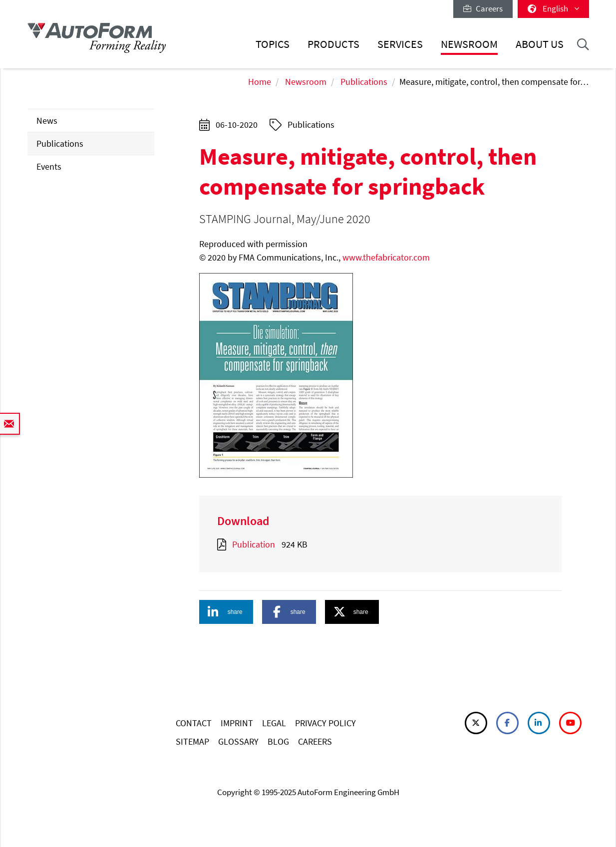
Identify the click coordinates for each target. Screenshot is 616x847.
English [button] (553, 8)
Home (260, 82)
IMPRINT (237, 723)
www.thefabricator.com (386, 257)
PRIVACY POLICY (325, 723)
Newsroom (469, 44)
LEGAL (274, 723)
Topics (273, 44)
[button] (226, 612)
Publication (254, 544)
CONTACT (194, 723)
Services (400, 44)
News (47, 121)
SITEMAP (192, 741)
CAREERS (315, 741)
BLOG (278, 741)
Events (49, 166)
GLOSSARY (238, 741)
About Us (540, 44)
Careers (483, 8)
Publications (364, 82)
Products (333, 44)
